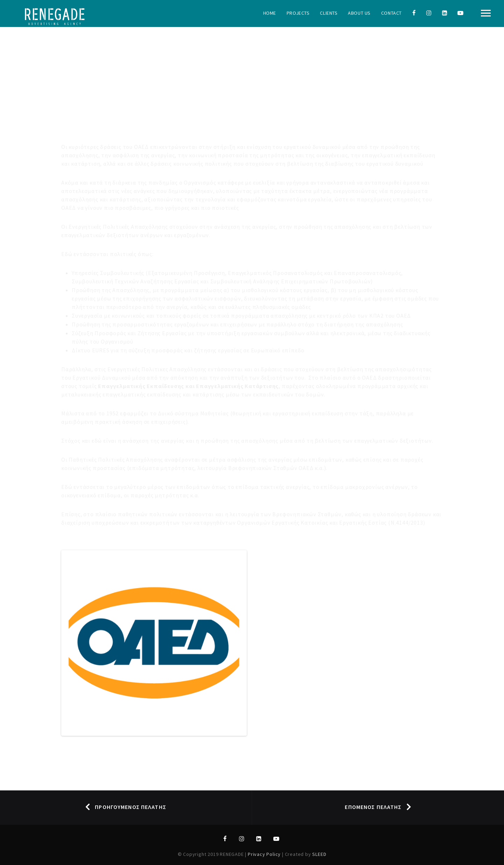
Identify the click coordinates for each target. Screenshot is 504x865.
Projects (298, 13)
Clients (329, 13)
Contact (391, 13)
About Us (359, 13)
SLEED (319, 854)
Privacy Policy (265, 854)
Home (270, 13)
